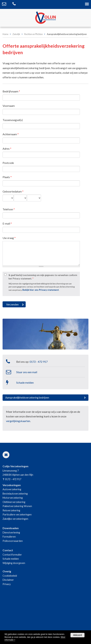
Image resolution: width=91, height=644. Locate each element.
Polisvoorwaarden (13, 541)
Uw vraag (9, 238)
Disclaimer (8, 580)
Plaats (7, 177)
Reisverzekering (11, 510)
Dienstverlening (11, 532)
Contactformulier (12, 555)
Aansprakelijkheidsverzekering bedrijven (27, 398)
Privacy (7, 584)
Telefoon (9, 209)
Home (5, 34)
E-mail (7, 223)
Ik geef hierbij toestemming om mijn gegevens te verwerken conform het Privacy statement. (43, 277)
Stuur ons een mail (27, 372)
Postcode (8, 163)
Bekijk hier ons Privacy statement (41, 290)
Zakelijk (16, 34)
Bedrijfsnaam (11, 91)
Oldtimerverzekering (14, 502)
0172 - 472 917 (39, 362)
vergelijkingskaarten (18, 421)
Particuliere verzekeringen (17, 514)
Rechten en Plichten (34, 34)
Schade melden (25, 383)
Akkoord (77, 635)
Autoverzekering (12, 489)
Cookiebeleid (10, 576)
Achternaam (11, 134)
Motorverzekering (13, 498)
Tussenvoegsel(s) (13, 120)
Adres (7, 149)
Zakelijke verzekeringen (15, 519)
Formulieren (9, 537)
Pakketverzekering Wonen (17, 506)
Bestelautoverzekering (15, 494)
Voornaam (9, 106)
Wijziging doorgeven (14, 563)
